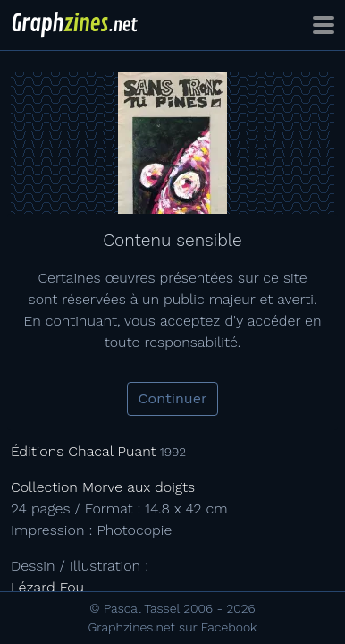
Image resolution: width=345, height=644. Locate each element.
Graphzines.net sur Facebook (173, 627)
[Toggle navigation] (324, 25)
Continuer (173, 398)
